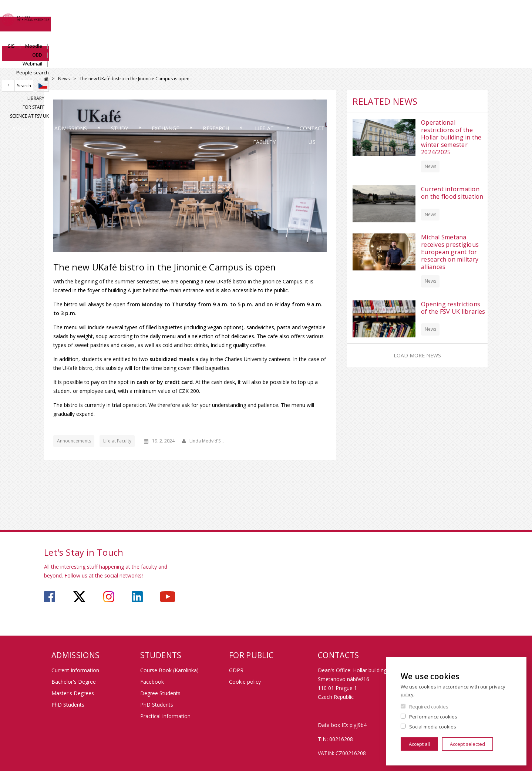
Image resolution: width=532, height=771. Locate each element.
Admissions (127, 61)
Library (398, 39)
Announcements (74, 441)
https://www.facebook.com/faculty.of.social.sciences (50, 597)
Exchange (249, 61)
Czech (482, 27)
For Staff (428, 39)
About (64, 61)
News (64, 79)
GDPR (236, 670)
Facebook (152, 682)
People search (472, 14)
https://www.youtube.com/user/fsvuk (168, 597)
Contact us (461, 61)
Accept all (419, 744)
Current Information (75, 670)
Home (46, 79)
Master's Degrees (73, 693)
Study (189, 61)
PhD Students (68, 705)
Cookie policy (245, 682)
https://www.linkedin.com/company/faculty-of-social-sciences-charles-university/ (137, 597)
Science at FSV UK (469, 39)
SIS (364, 14)
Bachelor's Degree (74, 682)
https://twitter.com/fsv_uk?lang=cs (79, 597)
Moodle (386, 14)
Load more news (417, 355)
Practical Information (165, 716)
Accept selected (467, 744)
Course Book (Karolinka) (169, 670)
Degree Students (160, 693)
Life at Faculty (385, 61)
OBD (410, 14)
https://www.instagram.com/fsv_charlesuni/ (109, 597)
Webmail (435, 14)
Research (313, 61)
